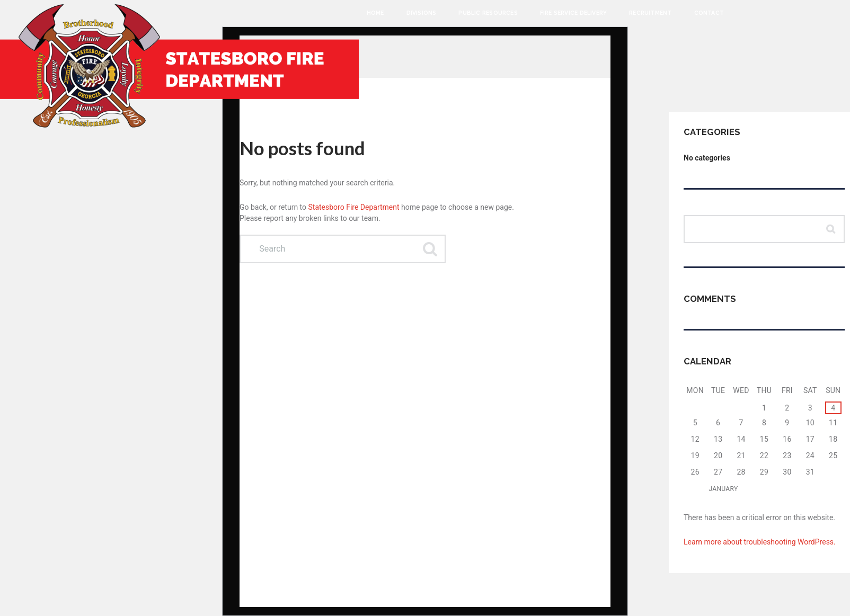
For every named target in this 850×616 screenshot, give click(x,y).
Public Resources (488, 13)
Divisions (422, 13)
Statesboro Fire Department (354, 207)
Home (375, 13)
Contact (709, 13)
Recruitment (650, 13)
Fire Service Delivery (573, 13)
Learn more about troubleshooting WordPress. (760, 542)
